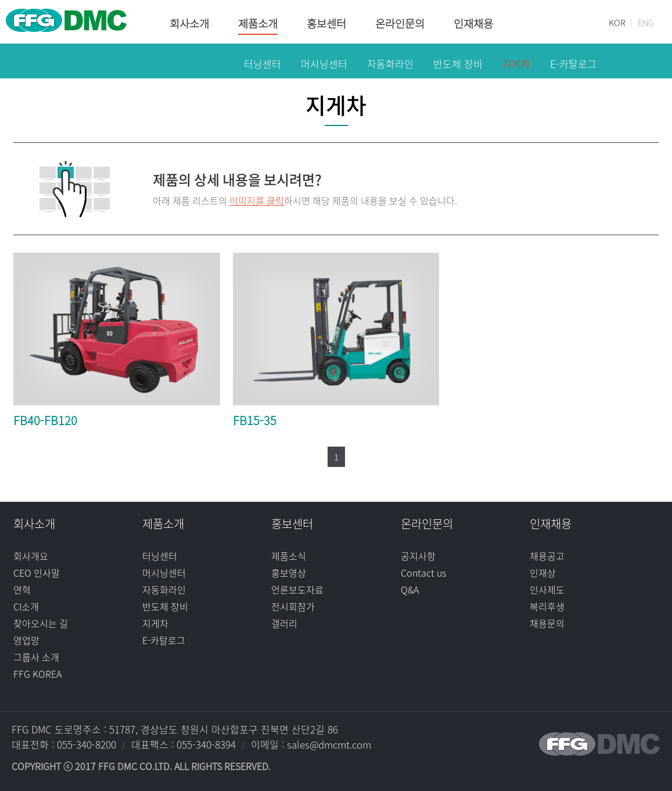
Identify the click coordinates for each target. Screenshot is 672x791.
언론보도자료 (297, 589)
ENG (646, 23)
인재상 (543, 573)
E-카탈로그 (164, 640)
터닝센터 (160, 556)
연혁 (22, 589)
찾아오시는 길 (41, 623)
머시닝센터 (164, 573)
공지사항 (418, 556)
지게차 (155, 623)
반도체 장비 (165, 606)
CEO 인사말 (37, 573)
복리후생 (547, 606)
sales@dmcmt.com (329, 744)
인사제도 (547, 589)
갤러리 (284, 623)
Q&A (410, 589)
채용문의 (547, 623)
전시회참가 (293, 606)
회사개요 (31, 556)
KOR (617, 23)
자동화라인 (164, 589)
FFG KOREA (37, 674)
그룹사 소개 (36, 657)
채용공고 (547, 556)
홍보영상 (289, 573)
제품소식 (289, 556)
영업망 (26, 640)
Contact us (423, 573)
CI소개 (26, 606)
